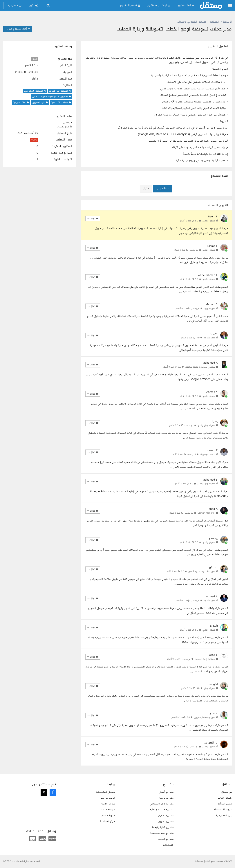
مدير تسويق (210, 308)
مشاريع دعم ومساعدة (162, 833)
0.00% (34, 140)
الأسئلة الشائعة (225, 798)
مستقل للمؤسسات (105, 792)
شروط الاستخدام (223, 810)
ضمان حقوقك (225, 804)
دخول (146, 188)
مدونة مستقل (108, 816)
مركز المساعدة (107, 821)
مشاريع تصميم (166, 816)
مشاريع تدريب (166, 839)
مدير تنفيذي (63, 127)
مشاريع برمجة (166, 798)
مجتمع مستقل (107, 810)
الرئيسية (227, 22)
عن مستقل (227, 792)
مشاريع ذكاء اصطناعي (162, 804)
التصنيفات (168, 845)
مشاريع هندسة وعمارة (162, 810)
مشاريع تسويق (166, 821)
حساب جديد (162, 188)
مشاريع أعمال (166, 792)
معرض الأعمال (107, 804)
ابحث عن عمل (107, 798)
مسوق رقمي (209, 221)
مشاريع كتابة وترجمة (162, 827)
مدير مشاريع (210, 338)
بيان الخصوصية (224, 816)
